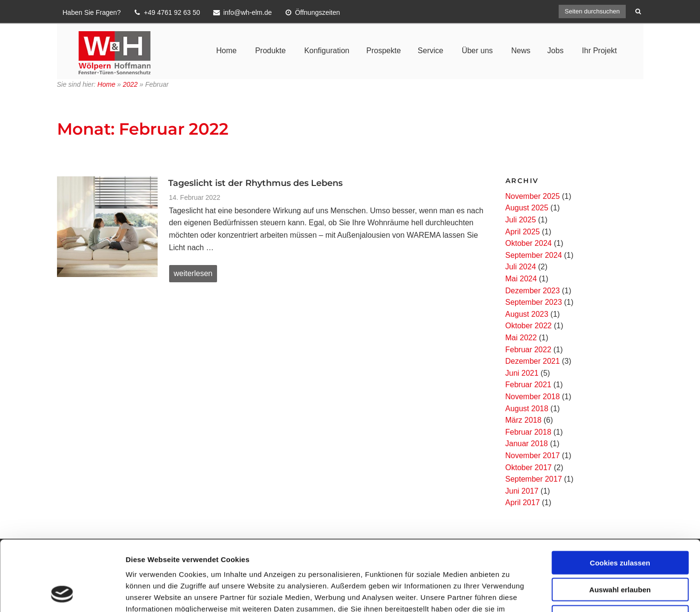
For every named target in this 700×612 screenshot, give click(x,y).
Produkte (270, 51)
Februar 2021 (528, 385)
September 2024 (534, 255)
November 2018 (533, 397)
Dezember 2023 (533, 291)
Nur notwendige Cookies (620, 551)
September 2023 (534, 302)
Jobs (555, 51)
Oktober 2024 (529, 243)
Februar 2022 (528, 350)
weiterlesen (193, 276)
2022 (130, 84)
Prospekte (383, 51)
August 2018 (527, 409)
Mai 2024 (521, 279)
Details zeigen (510, 593)
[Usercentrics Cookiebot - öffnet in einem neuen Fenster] (62, 593)
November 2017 (533, 456)
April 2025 (523, 232)
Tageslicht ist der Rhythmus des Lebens (255, 183)
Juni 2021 (522, 373)
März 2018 (524, 420)
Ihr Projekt (600, 51)
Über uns (477, 51)
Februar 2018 (528, 432)
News (521, 51)
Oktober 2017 (529, 468)
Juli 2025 (521, 220)
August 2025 (527, 208)
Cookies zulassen (620, 497)
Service (430, 51)
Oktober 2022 (529, 326)
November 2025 (533, 196)
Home (226, 51)
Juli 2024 (521, 267)
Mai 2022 (521, 338)
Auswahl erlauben (620, 524)
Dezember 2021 (533, 361)
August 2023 (527, 314)
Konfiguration (327, 51)
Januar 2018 (527, 444)
